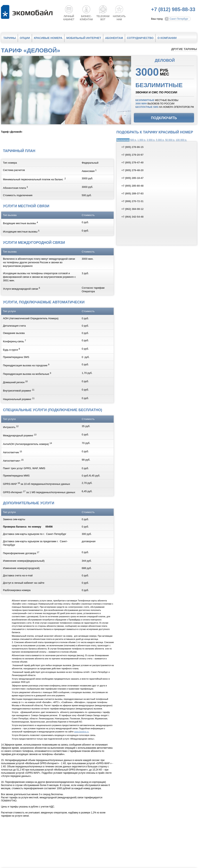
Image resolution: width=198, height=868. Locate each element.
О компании (167, 38)
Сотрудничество (140, 38)
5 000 (160, 140)
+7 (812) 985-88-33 (173, 9)
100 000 (181, 140)
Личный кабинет (69, 18)
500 (133, 140)
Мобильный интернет (84, 38)
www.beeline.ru (81, 732)
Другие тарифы (184, 49)
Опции (25, 38)
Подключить (164, 118)
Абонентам (114, 38)
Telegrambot (103, 18)
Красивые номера (48, 38)
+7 (132, 147)
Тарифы (10, 38)
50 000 (170, 140)
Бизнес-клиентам (86, 18)
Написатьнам (119, 18)
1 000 (142, 140)
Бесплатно (123, 140)
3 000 (151, 140)
